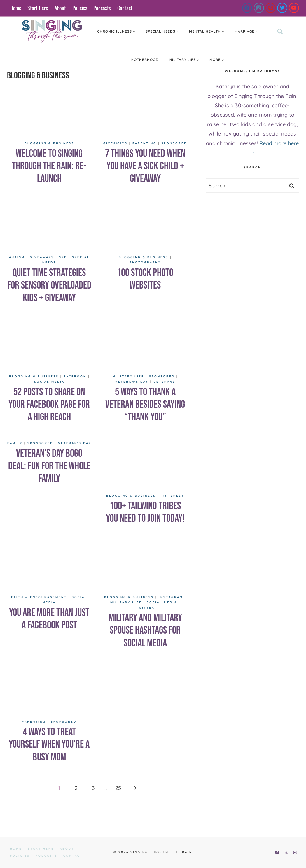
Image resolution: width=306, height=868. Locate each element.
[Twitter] (282, 8)
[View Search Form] (280, 31)
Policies (80, 8)
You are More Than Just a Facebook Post (49, 619)
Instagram (171, 597)
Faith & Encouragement (39, 597)
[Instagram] (259, 8)
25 (118, 788)
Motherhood (145, 60)
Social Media (49, 382)
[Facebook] (247, 8)
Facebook (75, 376)
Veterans (164, 382)
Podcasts (102, 8)
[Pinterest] (271, 8)
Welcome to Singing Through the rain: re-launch (49, 166)
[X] (286, 852)
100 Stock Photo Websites (145, 279)
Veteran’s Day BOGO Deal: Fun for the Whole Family (49, 466)
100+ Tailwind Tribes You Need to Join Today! (145, 512)
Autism (17, 257)
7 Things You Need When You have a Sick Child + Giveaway (145, 166)
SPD (63, 257)
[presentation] (49, 112)
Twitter (145, 608)
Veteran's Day (132, 382)
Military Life (128, 376)
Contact (125, 8)
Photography (145, 262)
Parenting (144, 143)
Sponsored (174, 143)
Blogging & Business (49, 143)
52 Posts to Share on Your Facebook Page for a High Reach (49, 405)
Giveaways (115, 143)
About (60, 8)
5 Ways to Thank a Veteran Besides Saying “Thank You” (145, 405)
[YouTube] (294, 8)
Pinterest (172, 496)
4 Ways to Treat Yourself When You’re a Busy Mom (49, 745)
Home (16, 8)
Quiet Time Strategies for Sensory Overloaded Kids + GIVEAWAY (49, 285)
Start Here (38, 8)
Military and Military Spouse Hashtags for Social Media (145, 631)
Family (15, 443)
